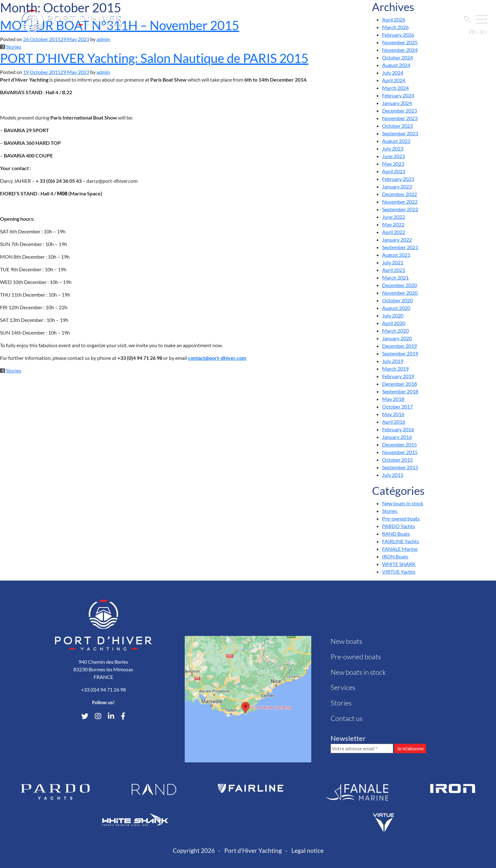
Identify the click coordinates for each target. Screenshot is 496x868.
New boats (346, 641)
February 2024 (398, 95)
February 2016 (398, 429)
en (483, 31)
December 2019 (400, 346)
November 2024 (400, 50)
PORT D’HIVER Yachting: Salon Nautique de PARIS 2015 (154, 58)
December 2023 (400, 111)
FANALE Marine (400, 549)
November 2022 (400, 202)
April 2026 (394, 19)
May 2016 (393, 414)
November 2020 (400, 293)
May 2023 (393, 164)
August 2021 (396, 255)
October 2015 (397, 460)
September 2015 (400, 467)
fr (472, 31)
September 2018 (400, 391)
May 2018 (393, 399)
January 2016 (397, 437)
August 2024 (396, 65)
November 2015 (400, 452)
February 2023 (398, 179)
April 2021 (394, 270)
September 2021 (400, 247)
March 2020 (395, 331)
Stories (14, 47)
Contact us (347, 718)
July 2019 (393, 361)
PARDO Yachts (399, 526)
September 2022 (400, 209)
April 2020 (394, 323)
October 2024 (397, 57)
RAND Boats (396, 534)
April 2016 (394, 422)
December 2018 (400, 384)
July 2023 (393, 148)
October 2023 (397, 126)
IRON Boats (395, 556)
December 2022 (400, 194)
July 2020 (393, 315)
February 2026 (398, 35)
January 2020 (397, 338)
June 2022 (394, 217)
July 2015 (393, 475)
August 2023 (396, 141)
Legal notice (307, 850)
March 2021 (395, 277)
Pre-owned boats (401, 518)
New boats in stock (403, 503)
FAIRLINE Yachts (401, 541)
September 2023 (400, 133)
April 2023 (394, 171)
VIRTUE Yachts (399, 572)
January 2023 (397, 186)
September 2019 (400, 353)
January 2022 (397, 240)
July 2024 (393, 73)
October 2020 (397, 300)
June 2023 (394, 156)
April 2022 (394, 232)
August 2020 (396, 308)
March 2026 (395, 27)
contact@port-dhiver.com (217, 358)
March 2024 (395, 88)
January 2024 (397, 103)
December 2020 (400, 285)
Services (343, 687)
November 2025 (400, 42)
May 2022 (393, 224)
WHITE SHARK (399, 564)
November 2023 (400, 118)
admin (103, 39)
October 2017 (397, 406)
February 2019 (398, 376)
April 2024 (394, 80)
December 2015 (400, 444)
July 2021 (393, 262)
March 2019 (395, 369)
